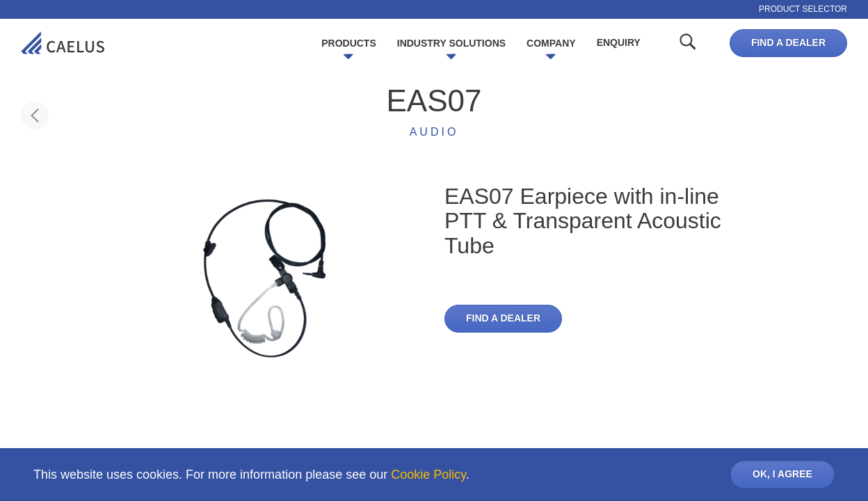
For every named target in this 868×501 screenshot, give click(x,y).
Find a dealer (788, 42)
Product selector (803, 9)
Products (349, 43)
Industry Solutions (451, 43)
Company (551, 43)
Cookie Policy (428, 475)
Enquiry (619, 42)
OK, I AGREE (782, 474)
